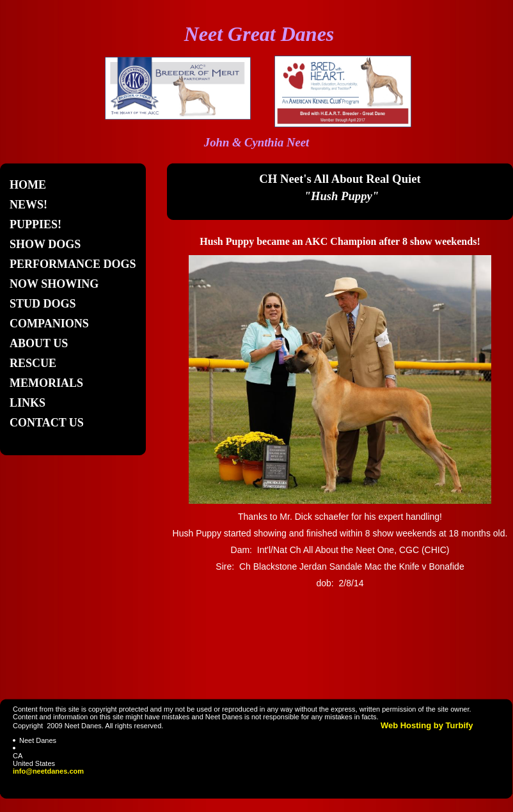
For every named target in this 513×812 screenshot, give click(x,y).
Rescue (33, 363)
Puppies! (36, 224)
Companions (49, 324)
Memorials (46, 383)
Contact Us (47, 423)
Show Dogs (45, 244)
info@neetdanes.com (48, 771)
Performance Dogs (73, 264)
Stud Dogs (43, 304)
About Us (39, 343)
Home (28, 185)
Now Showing (54, 284)
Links (28, 403)
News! (28, 205)
